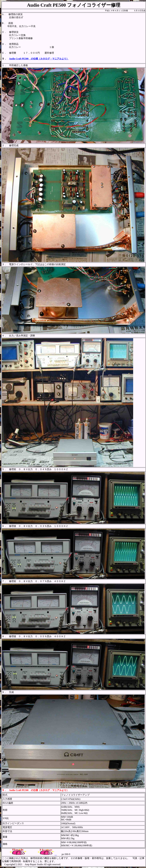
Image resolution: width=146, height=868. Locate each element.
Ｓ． (4, 790)
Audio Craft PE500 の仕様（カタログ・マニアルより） (39, 59)
